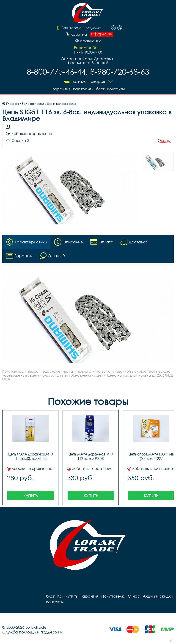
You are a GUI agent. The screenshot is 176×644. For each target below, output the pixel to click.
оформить (102, 34)
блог (100, 89)
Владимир (92, 28)
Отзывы (164, 141)
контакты (116, 89)
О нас (134, 596)
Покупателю (113, 596)
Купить (31, 496)
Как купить (83, 89)
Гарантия (62, 89)
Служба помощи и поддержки (32, 632)
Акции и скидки (158, 596)
